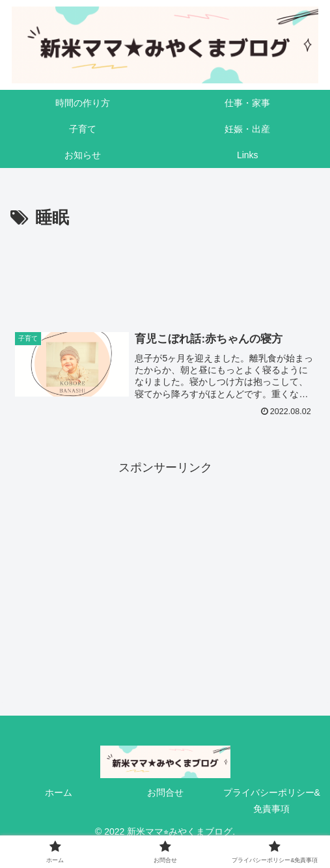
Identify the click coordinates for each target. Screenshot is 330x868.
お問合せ (165, 792)
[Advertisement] (165, 272)
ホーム (59, 792)
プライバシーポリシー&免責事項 (272, 801)
